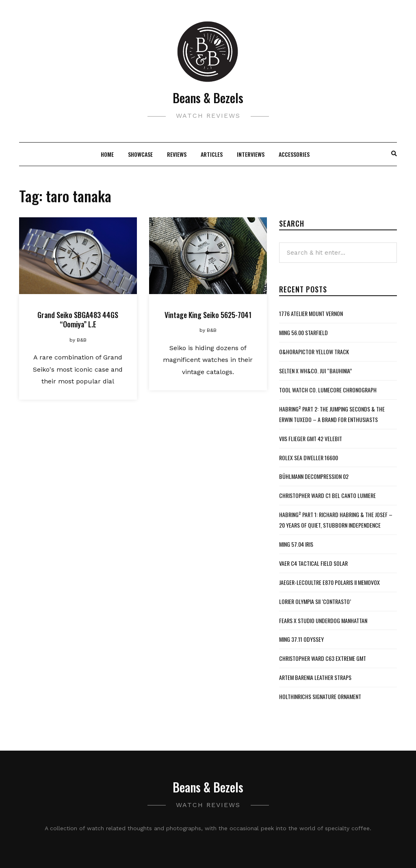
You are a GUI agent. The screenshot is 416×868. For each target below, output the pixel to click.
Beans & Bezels (208, 98)
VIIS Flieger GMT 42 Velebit (311, 438)
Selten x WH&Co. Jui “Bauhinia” (315, 371)
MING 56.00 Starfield (303, 332)
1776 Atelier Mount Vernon (311, 313)
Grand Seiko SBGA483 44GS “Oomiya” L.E (78, 319)
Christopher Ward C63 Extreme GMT (323, 658)
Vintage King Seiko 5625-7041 (208, 315)
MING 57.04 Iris (296, 544)
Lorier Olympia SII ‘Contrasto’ (315, 601)
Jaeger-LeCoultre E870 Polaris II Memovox (329, 582)
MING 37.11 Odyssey (301, 639)
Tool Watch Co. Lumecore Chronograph (328, 390)
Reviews (177, 154)
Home (107, 154)
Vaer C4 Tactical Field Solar (313, 563)
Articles (212, 154)
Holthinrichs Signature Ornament (320, 696)
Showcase (140, 154)
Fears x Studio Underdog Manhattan (323, 620)
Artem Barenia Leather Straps (315, 677)
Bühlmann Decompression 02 (314, 476)
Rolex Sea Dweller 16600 (309, 458)
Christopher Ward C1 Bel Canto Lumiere (327, 495)
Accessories (294, 154)
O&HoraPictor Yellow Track (314, 352)
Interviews (251, 154)
